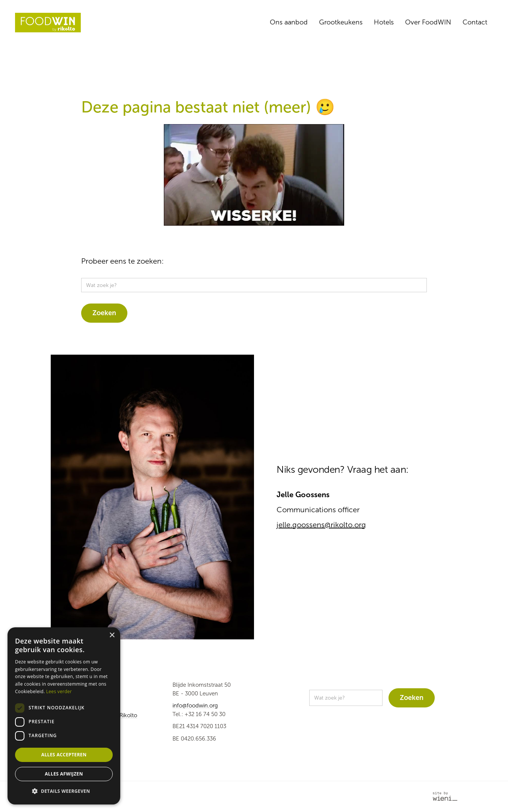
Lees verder (59, 691)
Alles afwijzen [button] (64, 774)
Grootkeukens (341, 22)
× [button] (112, 635)
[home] (48, 23)
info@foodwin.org (195, 706)
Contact (475, 22)
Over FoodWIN (428, 22)
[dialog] (64, 716)
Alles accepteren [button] (64, 755)
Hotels (384, 22)
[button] (64, 792)
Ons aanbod (289, 22)
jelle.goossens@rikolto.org (321, 525)
